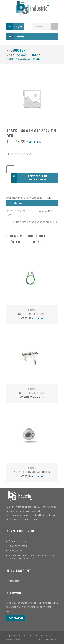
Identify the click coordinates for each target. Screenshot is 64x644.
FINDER (34, 55)
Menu (15, 36)
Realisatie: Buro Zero (48, 640)
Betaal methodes (17, 541)
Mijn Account (15, 581)
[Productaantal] (10, 169)
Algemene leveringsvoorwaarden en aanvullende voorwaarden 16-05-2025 (33, 557)
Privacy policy (16, 551)
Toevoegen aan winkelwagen (37, 178)
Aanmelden (16, 618)
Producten (21, 55)
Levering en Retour (18, 546)
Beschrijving (17, 203)
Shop (9, 55)
